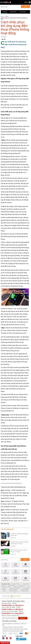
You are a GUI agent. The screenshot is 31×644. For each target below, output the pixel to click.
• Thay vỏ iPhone (22, 585)
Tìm (25, 7)
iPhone (7, 16)
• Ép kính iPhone (11, 585)
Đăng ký (23, 618)
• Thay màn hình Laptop (14, 588)
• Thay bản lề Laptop (13, 589)
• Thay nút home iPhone (18, 587)
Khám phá (13, 12)
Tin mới (5, 12)
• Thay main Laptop (13, 591)
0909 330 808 (5, 643)
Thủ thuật (23, 12)
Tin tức (2, 16)
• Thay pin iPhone (16, 584)
